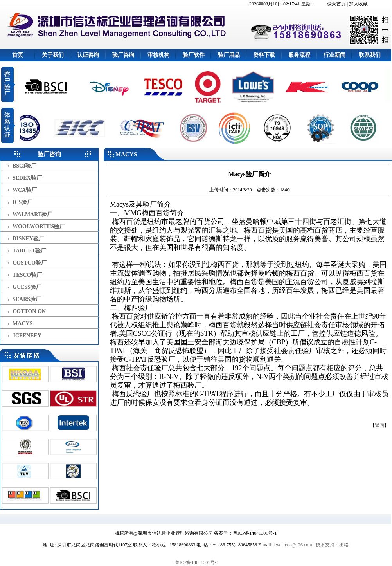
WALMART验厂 (32, 214)
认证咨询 (88, 55)
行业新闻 (334, 55)
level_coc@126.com (293, 545)
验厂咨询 (123, 55)
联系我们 (370, 55)
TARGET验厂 (29, 251)
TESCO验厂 (27, 275)
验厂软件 (194, 55)
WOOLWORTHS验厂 (39, 226)
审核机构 (158, 55)
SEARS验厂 (27, 299)
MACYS (22, 324)
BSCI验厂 (24, 166)
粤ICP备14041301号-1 (197, 562)
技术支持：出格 (332, 545)
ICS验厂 (22, 202)
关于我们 (53, 55)
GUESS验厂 (27, 287)
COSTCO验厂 (30, 263)
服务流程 (299, 55)
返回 (379, 425)
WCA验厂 (25, 190)
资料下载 (264, 55)
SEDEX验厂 (27, 178)
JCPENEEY (27, 336)
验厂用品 (229, 55)
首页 (18, 55)
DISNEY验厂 (28, 239)
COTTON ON (29, 311)
